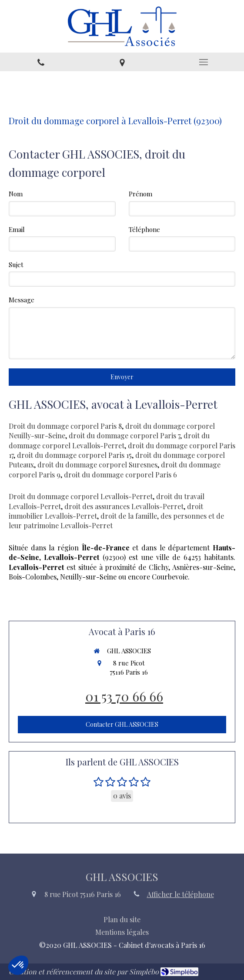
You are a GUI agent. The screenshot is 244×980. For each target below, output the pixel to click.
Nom (16, 194)
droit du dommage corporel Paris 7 (124, 435)
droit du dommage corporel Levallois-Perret (109, 440)
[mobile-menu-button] (203, 62)
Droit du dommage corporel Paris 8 (65, 426)
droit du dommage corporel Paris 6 (120, 475)
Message (22, 300)
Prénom (140, 194)
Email (17, 229)
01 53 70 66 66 (124, 696)
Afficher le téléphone (180, 894)
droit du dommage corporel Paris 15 (74, 455)
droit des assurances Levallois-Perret (124, 506)
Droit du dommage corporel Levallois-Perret (81, 496)
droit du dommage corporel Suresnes (97, 465)
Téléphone (144, 229)
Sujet (16, 265)
